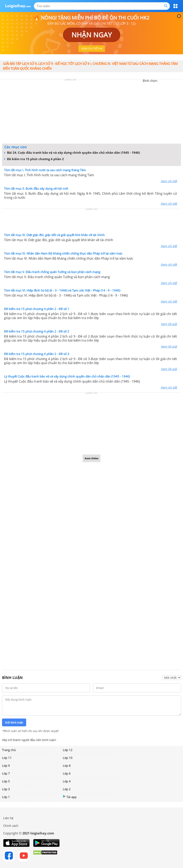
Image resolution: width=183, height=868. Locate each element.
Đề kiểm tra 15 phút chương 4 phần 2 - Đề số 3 (37, 354)
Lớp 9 (6, 766)
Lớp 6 (67, 773)
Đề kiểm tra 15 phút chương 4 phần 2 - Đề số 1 (37, 309)
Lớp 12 (68, 750)
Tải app (70, 797)
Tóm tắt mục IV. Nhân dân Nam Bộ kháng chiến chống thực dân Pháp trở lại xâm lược (63, 253)
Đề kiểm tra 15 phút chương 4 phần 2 (34, 159)
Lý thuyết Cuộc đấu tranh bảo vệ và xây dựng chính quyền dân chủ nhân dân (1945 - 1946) (67, 376)
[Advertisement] (92, 113)
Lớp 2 (67, 789)
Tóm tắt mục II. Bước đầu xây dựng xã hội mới (36, 188)
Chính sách (11, 826)
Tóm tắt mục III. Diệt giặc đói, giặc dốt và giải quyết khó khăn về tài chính (54, 235)
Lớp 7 (6, 773)
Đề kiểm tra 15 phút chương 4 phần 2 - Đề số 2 (37, 331)
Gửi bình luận (14, 723)
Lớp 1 (6, 797)
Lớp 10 (68, 758)
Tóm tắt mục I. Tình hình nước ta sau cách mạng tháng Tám (45, 170)
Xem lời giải (169, 324)
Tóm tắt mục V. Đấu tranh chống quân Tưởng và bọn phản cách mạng (52, 272)
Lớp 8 (67, 766)
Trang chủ (9, 750)
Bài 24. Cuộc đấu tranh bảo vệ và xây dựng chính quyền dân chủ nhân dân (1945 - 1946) (72, 153)
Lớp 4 (67, 781)
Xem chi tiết (169, 181)
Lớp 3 (6, 789)
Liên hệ (8, 818)
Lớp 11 (7, 758)
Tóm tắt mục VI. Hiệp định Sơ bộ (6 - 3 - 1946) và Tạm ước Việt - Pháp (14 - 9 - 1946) (62, 290)
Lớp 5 (6, 781)
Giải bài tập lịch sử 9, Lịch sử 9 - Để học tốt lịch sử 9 (46, 64)
